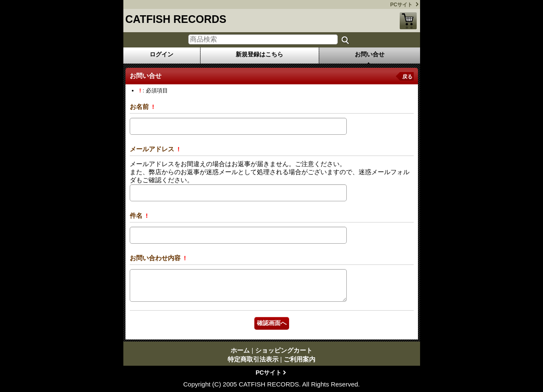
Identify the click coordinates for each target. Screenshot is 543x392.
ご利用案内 (299, 359)
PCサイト (402, 5)
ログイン (162, 54)
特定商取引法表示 (253, 359)
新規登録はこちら (259, 54)
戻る (407, 77)
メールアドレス (153, 149)
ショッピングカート (408, 21)
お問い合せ (370, 54)
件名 (137, 215)
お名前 (140, 107)
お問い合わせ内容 (156, 258)
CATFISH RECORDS (176, 19)
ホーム (240, 350)
